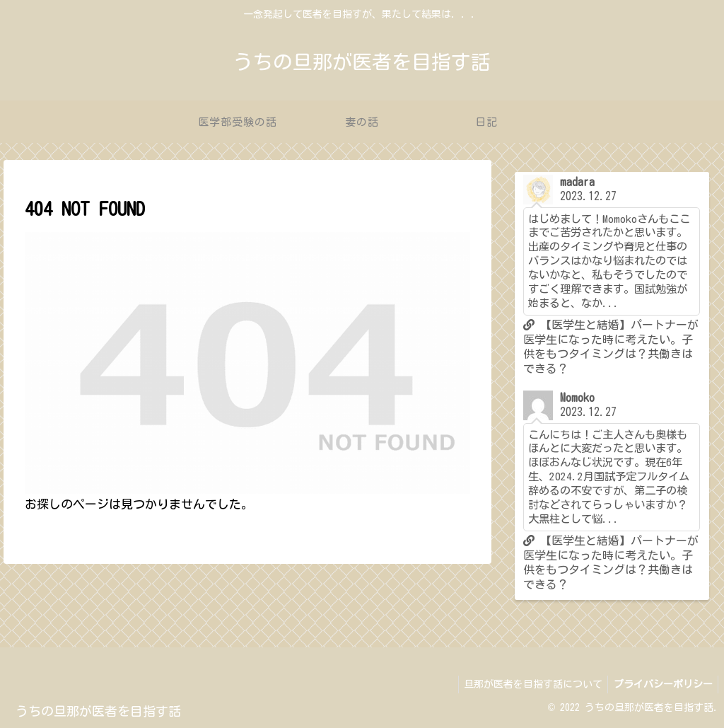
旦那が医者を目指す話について (527, 684)
